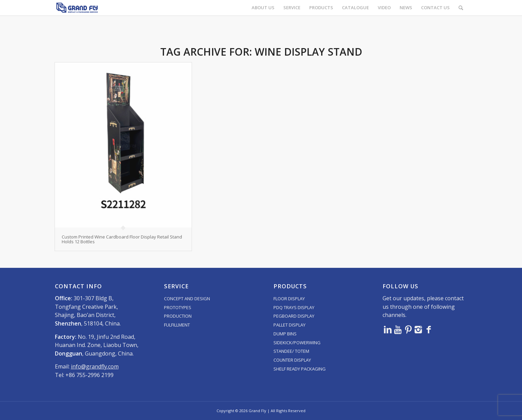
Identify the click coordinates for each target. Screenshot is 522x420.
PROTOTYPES (178, 307)
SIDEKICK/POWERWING (297, 343)
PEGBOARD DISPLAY (294, 316)
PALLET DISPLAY (289, 325)
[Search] (461, 8)
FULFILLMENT (177, 325)
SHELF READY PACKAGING (300, 369)
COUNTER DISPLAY (292, 360)
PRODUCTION (178, 316)
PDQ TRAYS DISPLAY (294, 307)
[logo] (77, 8)
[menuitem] (263, 8)
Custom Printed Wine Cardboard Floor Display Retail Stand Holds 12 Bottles (122, 239)
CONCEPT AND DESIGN (187, 299)
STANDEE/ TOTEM (291, 351)
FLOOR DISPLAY (289, 299)
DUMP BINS (285, 334)
